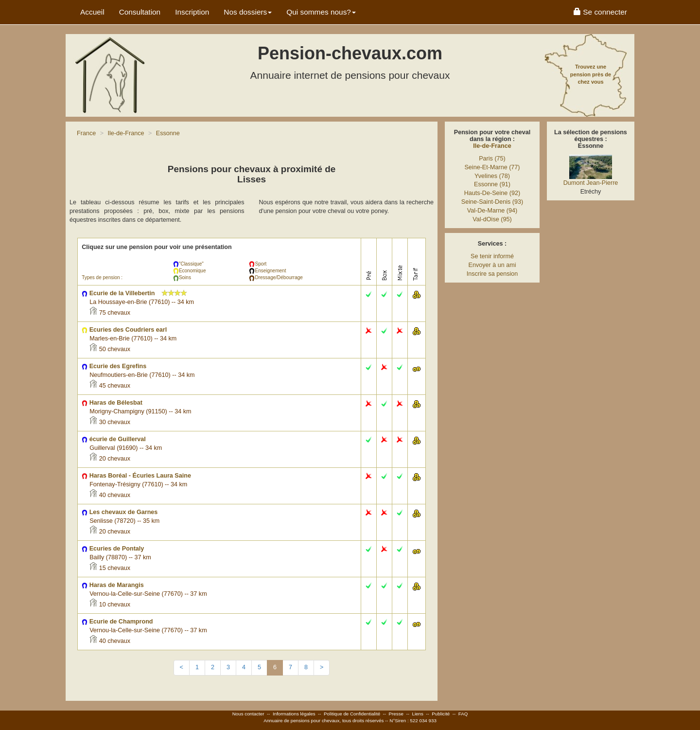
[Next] (322, 668)
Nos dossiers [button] (248, 12)
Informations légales (294, 714)
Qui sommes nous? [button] (321, 12)
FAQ (463, 714)
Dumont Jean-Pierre (591, 183)
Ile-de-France (492, 146)
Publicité (441, 714)
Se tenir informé (492, 256)
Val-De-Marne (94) (492, 211)
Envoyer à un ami (492, 265)
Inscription (192, 12)
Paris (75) (492, 159)
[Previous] (182, 668)
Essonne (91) (492, 184)
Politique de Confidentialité (352, 714)
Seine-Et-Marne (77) (492, 167)
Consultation (140, 12)
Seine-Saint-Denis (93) (492, 202)
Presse (396, 714)
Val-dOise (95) (492, 219)
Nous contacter (248, 714)
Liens (417, 714)
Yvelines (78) (492, 176)
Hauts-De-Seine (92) (492, 193)
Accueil (92, 12)
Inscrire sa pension (492, 274)
